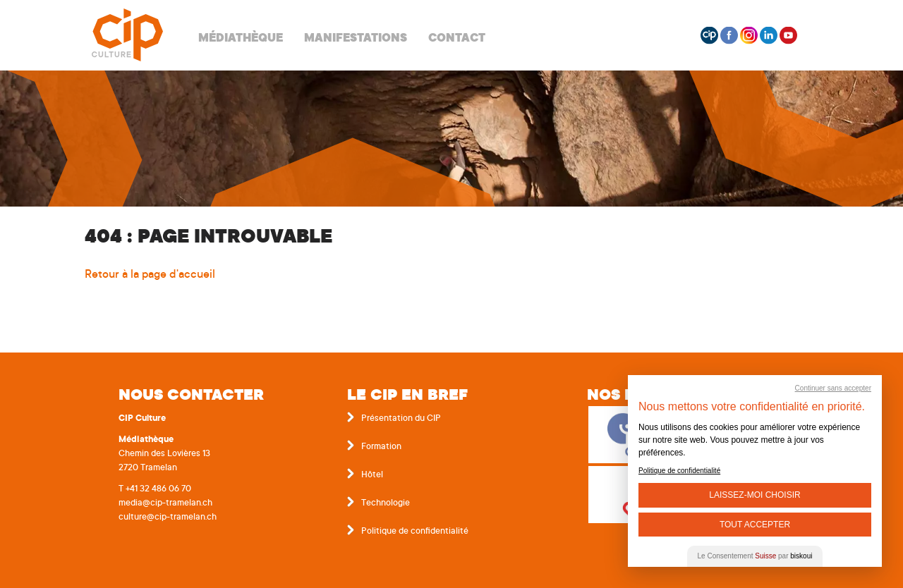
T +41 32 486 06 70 (155, 489)
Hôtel (372, 475)
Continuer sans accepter (833, 388)
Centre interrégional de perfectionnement (127, 35)
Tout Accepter (755, 525)
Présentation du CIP (401, 419)
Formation (381, 447)
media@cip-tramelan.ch (165, 503)
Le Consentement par (755, 556)
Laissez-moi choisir (754, 495)
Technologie (386, 503)
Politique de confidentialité (415, 532)
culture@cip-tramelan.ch (168, 517)
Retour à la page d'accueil (150, 275)
